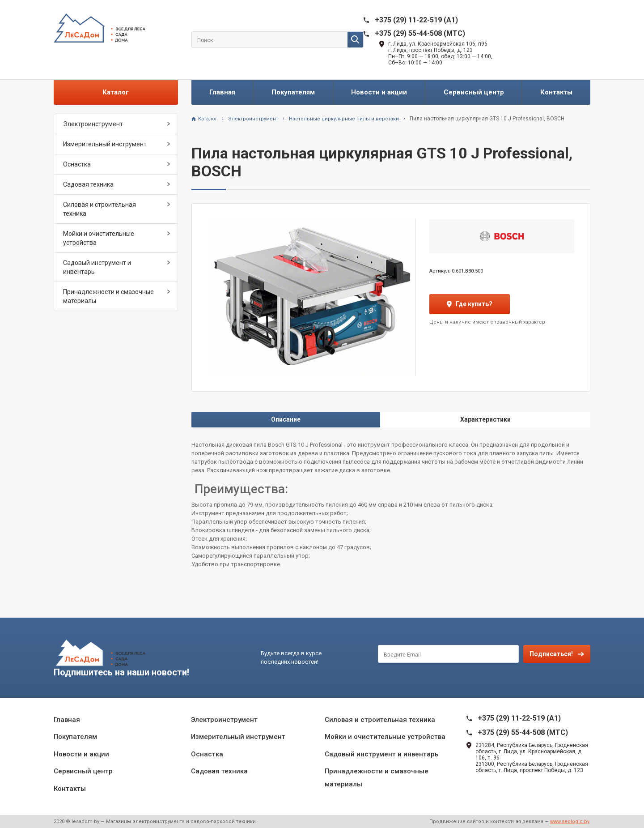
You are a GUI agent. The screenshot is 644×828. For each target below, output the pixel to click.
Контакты (556, 92)
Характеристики (485, 419)
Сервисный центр (474, 92)
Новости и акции (379, 92)
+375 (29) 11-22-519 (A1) (416, 20)
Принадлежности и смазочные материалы (108, 296)
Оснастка (77, 164)
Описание (286, 419)
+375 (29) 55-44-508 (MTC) (420, 33)
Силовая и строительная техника (100, 209)
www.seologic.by (570, 822)
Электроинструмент (93, 124)
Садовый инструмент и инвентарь (97, 267)
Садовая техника (88, 184)
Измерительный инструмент (105, 144)
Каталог (116, 92)
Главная (222, 92)
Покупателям (293, 92)
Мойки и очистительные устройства (99, 238)
